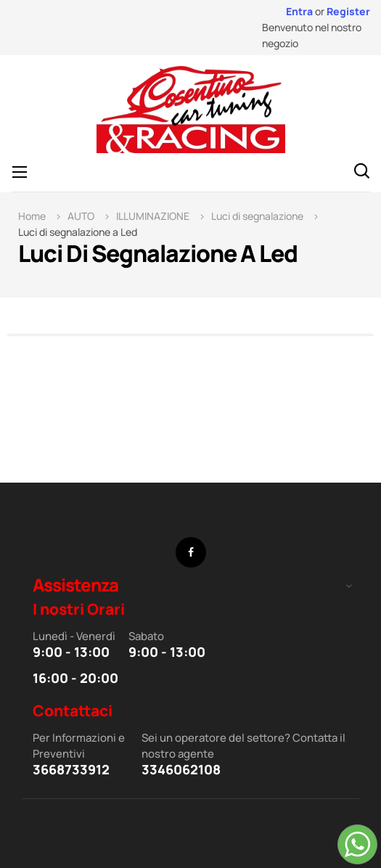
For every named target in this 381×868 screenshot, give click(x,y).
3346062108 (181, 769)
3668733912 (71, 769)
